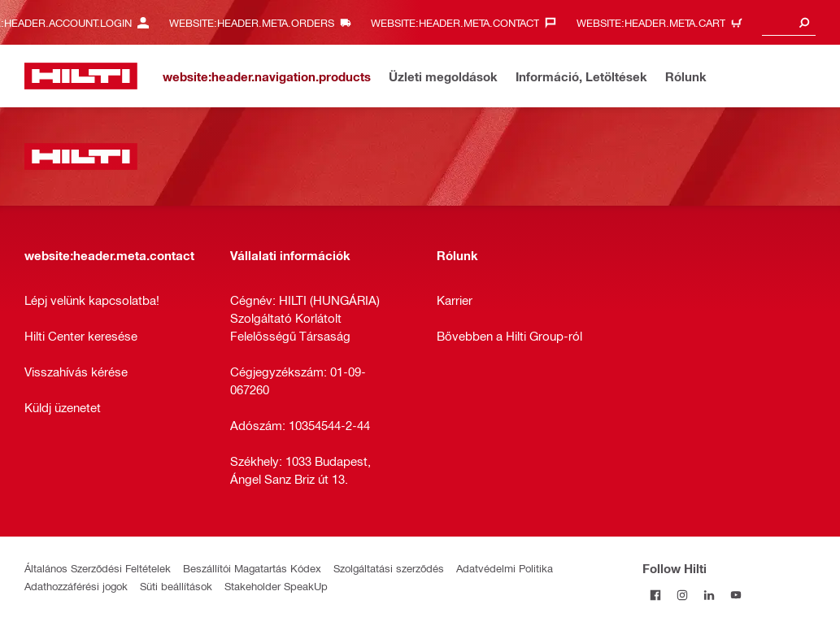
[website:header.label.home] (81, 76)
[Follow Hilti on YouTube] (736, 595)
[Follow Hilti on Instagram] (683, 595)
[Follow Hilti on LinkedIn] (709, 595)
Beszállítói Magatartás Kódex (252, 568)
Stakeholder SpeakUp (276, 586)
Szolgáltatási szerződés (389, 568)
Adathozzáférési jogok (76, 586)
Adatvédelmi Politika (505, 568)
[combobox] (789, 22)
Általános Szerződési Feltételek (98, 568)
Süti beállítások (176, 586)
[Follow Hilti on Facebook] (656, 595)
